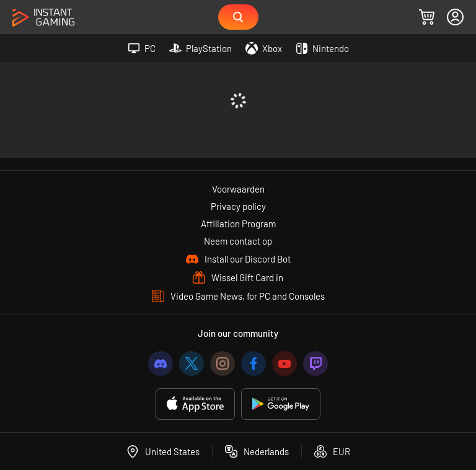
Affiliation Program (238, 224)
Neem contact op (238, 241)
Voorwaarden (238, 189)
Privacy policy (238, 206)
